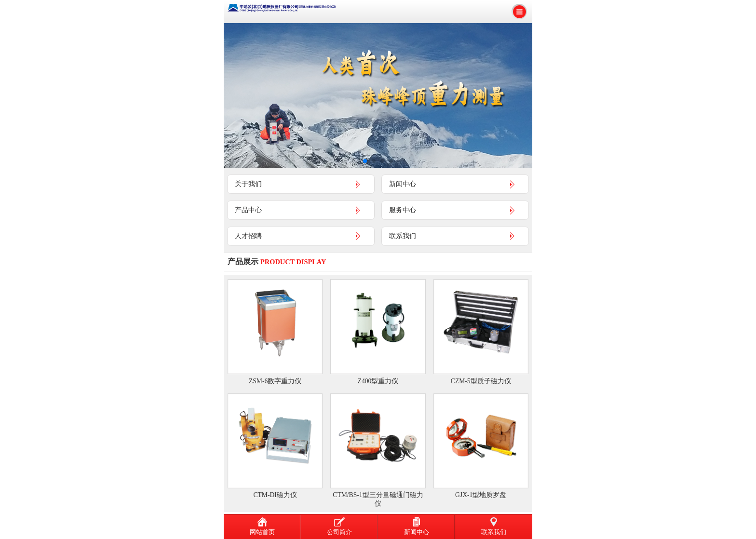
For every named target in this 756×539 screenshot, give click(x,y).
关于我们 (248, 184)
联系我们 (403, 236)
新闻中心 (403, 184)
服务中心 (403, 210)
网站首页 (262, 526)
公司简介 (339, 526)
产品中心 (248, 210)
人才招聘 (248, 236)
